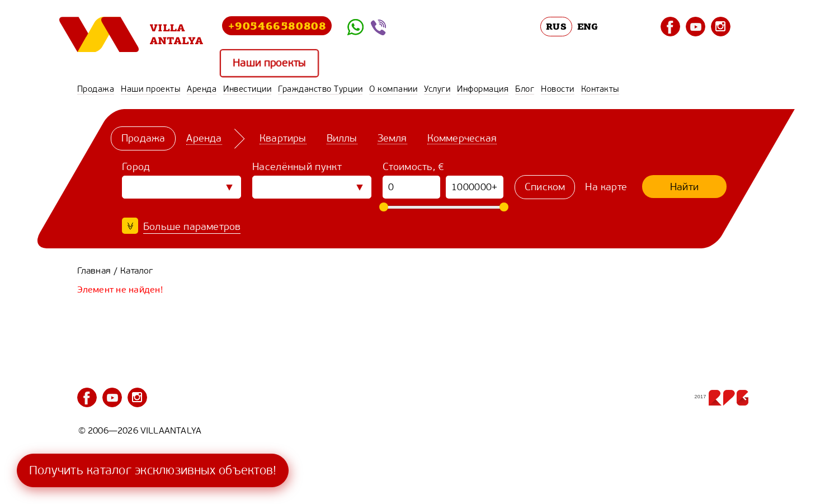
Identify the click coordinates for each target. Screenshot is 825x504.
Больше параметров (192, 227)
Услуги (437, 89)
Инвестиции (247, 89)
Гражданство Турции (320, 89)
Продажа (96, 89)
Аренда (202, 89)
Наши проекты (269, 63)
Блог (525, 89)
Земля (392, 138)
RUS (556, 26)
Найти (684, 187)
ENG (588, 26)
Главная (94, 270)
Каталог (136, 270)
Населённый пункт (297, 167)
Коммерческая (461, 138)
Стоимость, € (414, 167)
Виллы (341, 138)
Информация (483, 89)
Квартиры (283, 138)
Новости (558, 89)
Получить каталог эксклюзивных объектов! (153, 470)
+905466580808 (277, 25)
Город (136, 167)
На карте (606, 187)
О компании (393, 89)
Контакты (600, 89)
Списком (545, 187)
